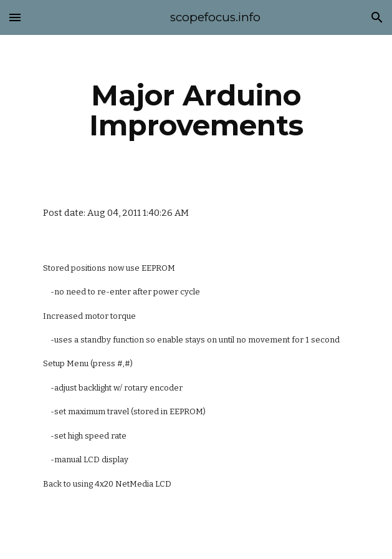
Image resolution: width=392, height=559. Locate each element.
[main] (196, 110)
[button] (15, 17)
